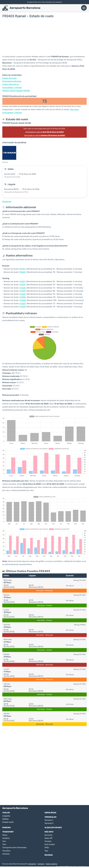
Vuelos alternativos (11, 84)
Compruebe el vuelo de (45, 132)
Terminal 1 (49, 820)
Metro (5, 835)
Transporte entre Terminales (14, 847)
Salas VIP (48, 838)
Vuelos (6, 813)
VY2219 (22, 291)
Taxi (4, 841)
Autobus (6, 838)
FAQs (47, 847)
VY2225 (23, 300)
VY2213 (23, 285)
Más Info (49, 832)
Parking (6, 828)
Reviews (49, 855)
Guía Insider (50, 844)
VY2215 (23, 288)
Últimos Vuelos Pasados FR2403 (16, 91)
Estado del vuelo (10, 78)
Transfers (6, 851)
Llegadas (6, 816)
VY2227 (22, 304)
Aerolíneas (50, 813)
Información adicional (12, 81)
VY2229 (23, 307)
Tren (4, 844)
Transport (8, 832)
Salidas (5, 819)
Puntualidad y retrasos (12, 88)
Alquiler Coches (53, 828)
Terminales (50, 817)
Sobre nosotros (52, 864)
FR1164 (22, 269)
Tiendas (48, 841)
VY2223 (23, 297)
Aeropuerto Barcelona (25, 8)
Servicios (48, 835)
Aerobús (6, 854)
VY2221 (22, 294)
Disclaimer (32, 864)
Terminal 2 (49, 823)
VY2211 (22, 281)
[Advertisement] (44, 37)
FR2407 (23, 272)
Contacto (41, 864)
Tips (46, 851)
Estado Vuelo (8, 822)
